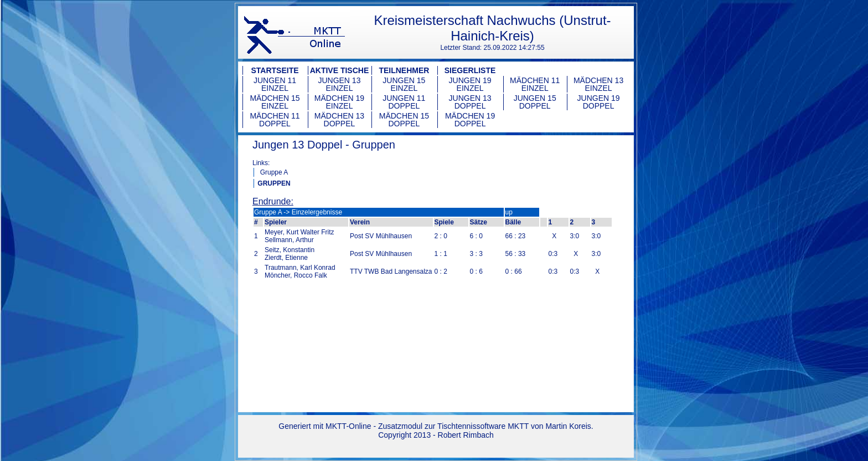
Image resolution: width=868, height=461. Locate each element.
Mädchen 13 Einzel (598, 84)
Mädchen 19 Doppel (470, 120)
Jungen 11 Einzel (275, 84)
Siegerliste (470, 70)
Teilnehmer (404, 70)
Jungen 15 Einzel (404, 84)
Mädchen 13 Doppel (339, 120)
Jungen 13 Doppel (470, 102)
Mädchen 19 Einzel (339, 102)
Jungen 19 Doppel (599, 102)
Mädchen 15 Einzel (275, 102)
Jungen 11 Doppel (404, 102)
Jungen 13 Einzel (339, 84)
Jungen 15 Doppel (535, 102)
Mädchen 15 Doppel (404, 120)
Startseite (275, 70)
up (509, 212)
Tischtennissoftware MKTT (483, 426)
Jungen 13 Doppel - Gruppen (324, 145)
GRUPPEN (274, 183)
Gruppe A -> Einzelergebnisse (298, 212)
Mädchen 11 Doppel (275, 120)
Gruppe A (274, 172)
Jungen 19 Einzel (470, 84)
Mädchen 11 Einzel (535, 84)
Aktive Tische (340, 70)
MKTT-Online (348, 426)
